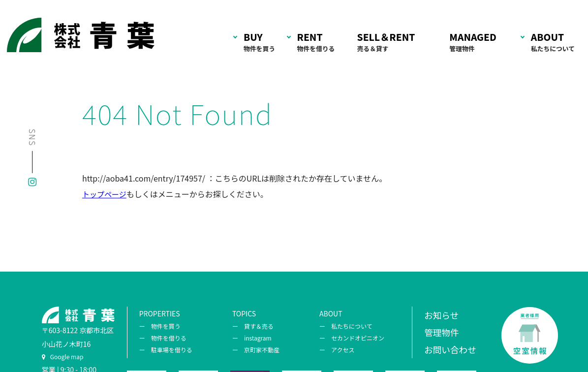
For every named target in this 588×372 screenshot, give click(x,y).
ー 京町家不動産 (256, 350)
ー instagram (252, 338)
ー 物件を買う (160, 326)
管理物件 (441, 332)
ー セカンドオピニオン (352, 338)
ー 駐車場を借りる (166, 350)
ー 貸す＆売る (253, 326)
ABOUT (553, 43)
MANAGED (473, 43)
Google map (63, 356)
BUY (259, 43)
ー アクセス (337, 350)
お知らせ (441, 315)
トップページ (104, 194)
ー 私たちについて (346, 326)
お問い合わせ (450, 350)
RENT (316, 43)
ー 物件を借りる (163, 338)
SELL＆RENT (386, 43)
